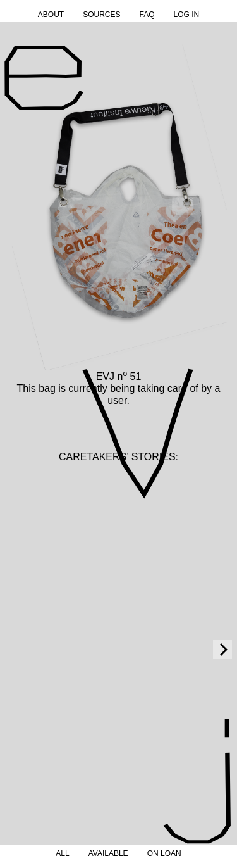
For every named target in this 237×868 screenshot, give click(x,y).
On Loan (164, 853)
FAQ (147, 15)
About (51, 15)
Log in (187, 15)
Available (108, 853)
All (62, 853)
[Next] (222, 650)
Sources (101, 15)
